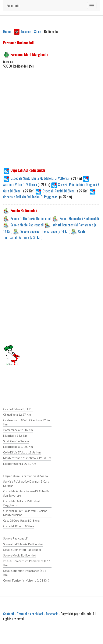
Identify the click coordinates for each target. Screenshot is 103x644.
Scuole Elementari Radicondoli (79, 219)
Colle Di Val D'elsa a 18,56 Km (22, 452)
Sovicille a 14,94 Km (16, 441)
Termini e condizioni (30, 614)
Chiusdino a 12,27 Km (17, 415)
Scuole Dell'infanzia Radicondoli (31, 219)
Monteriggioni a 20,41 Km (20, 463)
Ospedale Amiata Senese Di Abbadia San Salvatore (26, 493)
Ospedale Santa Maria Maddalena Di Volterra (36, 178)
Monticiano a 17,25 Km (18, 447)
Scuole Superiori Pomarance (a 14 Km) (45, 231)
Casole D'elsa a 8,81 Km (18, 409)
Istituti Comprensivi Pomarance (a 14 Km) (27, 563)
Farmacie (13, 6)
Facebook (52, 614)
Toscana (26, 31)
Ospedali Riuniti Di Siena (55, 191)
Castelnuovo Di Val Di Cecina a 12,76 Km (26, 422)
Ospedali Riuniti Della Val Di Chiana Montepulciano (25, 513)
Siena (38, 31)
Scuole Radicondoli (15, 538)
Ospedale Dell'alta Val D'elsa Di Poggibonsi (23, 503)
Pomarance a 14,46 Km (18, 430)
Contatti (9, 614)
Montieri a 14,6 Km (15, 435)
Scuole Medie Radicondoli (27, 225)
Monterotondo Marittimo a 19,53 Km (27, 458)
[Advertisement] (50, 123)
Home (7, 31)
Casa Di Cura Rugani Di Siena (21, 520)
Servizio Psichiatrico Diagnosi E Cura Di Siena (26, 484)
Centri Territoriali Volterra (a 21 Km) (26, 580)
